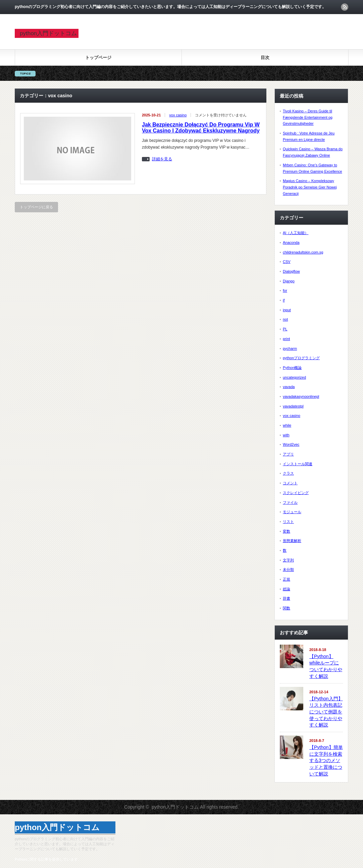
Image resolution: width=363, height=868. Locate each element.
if (284, 300)
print (286, 339)
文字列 (288, 560)
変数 (287, 531)
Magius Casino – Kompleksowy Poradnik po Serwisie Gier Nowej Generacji (310, 187)
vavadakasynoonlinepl (301, 396)
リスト (288, 522)
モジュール (292, 512)
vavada (289, 387)
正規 (287, 579)
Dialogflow (291, 271)
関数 (287, 608)
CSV (287, 262)
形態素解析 (292, 541)
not (285, 319)
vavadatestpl (293, 406)
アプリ (288, 454)
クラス (288, 473)
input (287, 310)
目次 (265, 58)
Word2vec (291, 444)
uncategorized (294, 377)
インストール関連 (298, 464)
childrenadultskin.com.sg (303, 252)
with (286, 435)
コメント (290, 483)
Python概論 (292, 368)
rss (345, 7)
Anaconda (291, 242)
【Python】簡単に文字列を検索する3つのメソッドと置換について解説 (326, 761)
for (285, 290)
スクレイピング (296, 493)
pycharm (290, 348)
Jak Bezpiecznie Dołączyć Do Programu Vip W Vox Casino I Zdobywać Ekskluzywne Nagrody (201, 128)
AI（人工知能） (296, 233)
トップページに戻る (36, 207)
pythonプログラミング (301, 358)
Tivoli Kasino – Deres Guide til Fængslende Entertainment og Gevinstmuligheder (308, 117)
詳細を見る (162, 159)
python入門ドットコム (48, 33)
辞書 (287, 598)
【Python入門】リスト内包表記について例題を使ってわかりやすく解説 (326, 712)
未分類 (288, 569)
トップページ (98, 58)
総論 (287, 589)
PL (285, 329)
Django (289, 281)
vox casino (178, 115)
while (287, 425)
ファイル (290, 502)
